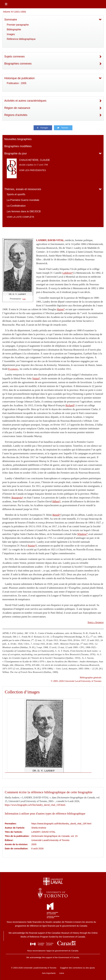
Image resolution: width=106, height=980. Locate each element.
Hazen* (61, 309)
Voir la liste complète (20, 217)
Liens (62, 973)
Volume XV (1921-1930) (14, 12)
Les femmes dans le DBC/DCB (24, 211)
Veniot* (36, 378)
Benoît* (56, 515)
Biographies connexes (18, 64)
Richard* (70, 405)
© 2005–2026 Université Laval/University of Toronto (76, 681)
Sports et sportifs (16, 194)
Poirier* (32, 546)
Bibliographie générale (91, 677)
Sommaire (11, 20)
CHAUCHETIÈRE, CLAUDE (35, 160)
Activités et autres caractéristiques (25, 101)
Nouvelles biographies (18, 139)
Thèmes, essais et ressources (23, 189)
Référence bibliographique (21, 39)
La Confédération (16, 206)
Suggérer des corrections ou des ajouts (77, 968)
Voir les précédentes (33, 170)
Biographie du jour (16, 153)
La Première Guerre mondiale (23, 200)
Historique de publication (19, 78)
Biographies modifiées (18, 146)
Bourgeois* (17, 498)
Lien (24, 299)
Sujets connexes (14, 56)
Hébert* (57, 501)
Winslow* (83, 534)
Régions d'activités (16, 115)
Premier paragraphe (18, 25)
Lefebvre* (68, 273)
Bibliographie (14, 29)
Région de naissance (17, 108)
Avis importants (49, 973)
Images (11, 34)
